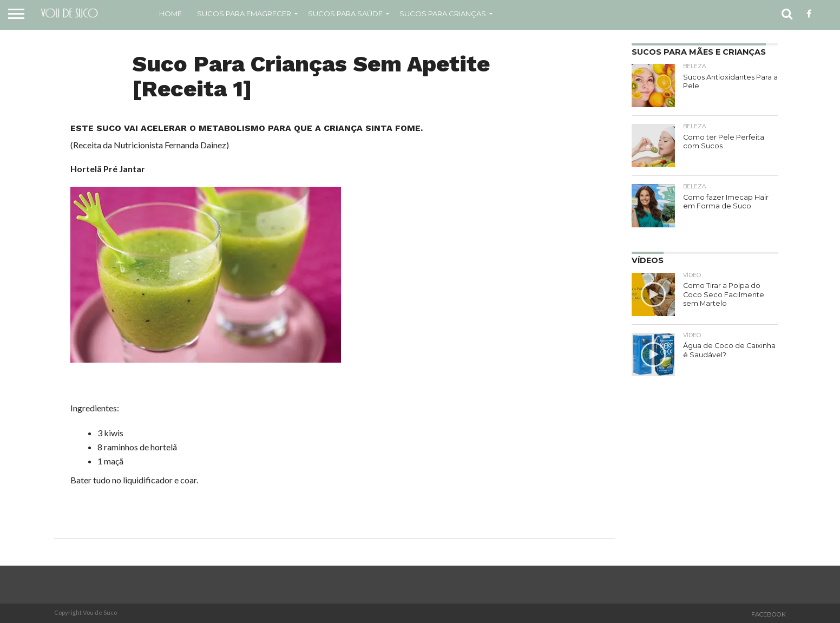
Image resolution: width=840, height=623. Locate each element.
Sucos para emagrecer (244, 14)
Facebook (769, 614)
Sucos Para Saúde (345, 14)
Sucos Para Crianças (443, 14)
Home (170, 14)
